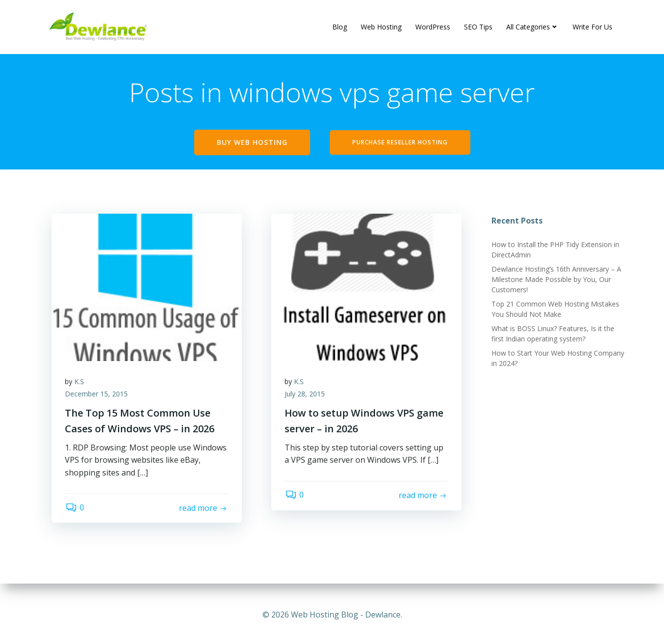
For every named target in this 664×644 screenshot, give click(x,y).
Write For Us (593, 27)
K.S (81, 384)
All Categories (533, 27)
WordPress (433, 27)
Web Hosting (382, 27)
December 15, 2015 (98, 397)
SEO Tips (479, 27)
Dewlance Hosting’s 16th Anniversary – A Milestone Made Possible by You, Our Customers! (556, 281)
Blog (340, 27)
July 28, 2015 (306, 397)
